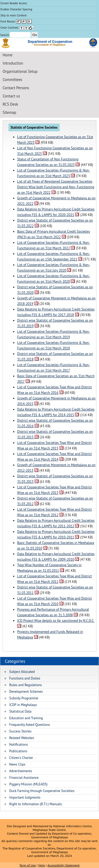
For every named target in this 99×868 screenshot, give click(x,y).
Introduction (13, 63)
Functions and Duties (25, 678)
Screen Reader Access (14, 3)
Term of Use (28, 865)
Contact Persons (16, 88)
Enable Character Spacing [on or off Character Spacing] (16, 9)
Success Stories (20, 731)
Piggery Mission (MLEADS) (28, 784)
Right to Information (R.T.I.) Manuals (36, 804)
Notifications (18, 745)
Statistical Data (20, 711)
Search (15, 35)
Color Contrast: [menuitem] (17, 28)
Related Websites (22, 738)
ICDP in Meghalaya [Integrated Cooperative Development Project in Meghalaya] (23, 705)
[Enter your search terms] (20, 35)
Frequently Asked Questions (30, 725)
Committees (12, 80)
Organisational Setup (20, 71)
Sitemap (9, 112)
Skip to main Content (13, 15)
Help (42, 865)
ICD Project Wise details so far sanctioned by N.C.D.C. (56, 621)
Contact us (11, 96)
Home (8, 55)
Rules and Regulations (25, 685)
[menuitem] (49, 3)
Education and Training (26, 718)
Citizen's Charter (21, 758)
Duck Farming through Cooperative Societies (42, 791)
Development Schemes (26, 692)
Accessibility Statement (64, 865)
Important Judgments (25, 797)
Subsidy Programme (24, 698)
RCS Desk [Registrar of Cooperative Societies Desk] (10, 104)
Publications (18, 751)
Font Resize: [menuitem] (16, 21)
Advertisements (21, 771)
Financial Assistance (24, 778)
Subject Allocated (22, 672)
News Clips (17, 764)
